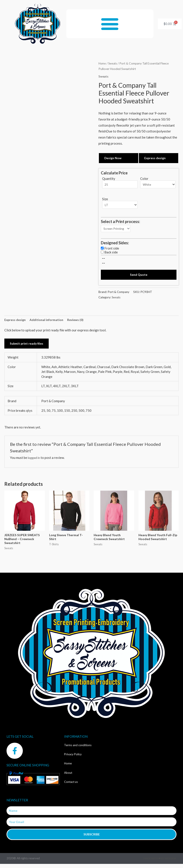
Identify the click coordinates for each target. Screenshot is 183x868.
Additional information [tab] (49, 322)
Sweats (114, 63)
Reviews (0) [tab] (79, 322)
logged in (35, 461)
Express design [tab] (16, 322)
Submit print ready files (27, 346)
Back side (111, 254)
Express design (156, 158)
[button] (110, 24)
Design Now (113, 158)
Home (102, 63)
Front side (112, 250)
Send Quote (139, 277)
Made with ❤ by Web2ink (160, 863)
